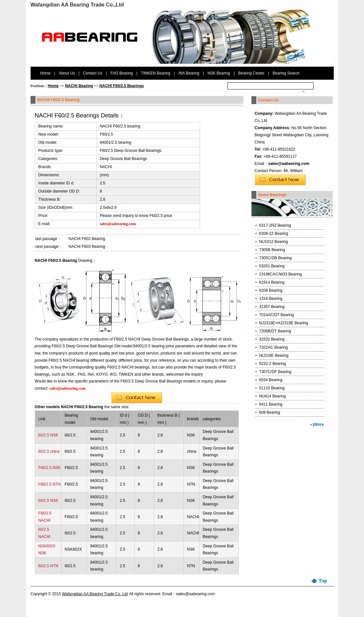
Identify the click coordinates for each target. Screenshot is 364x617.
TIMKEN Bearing (155, 73)
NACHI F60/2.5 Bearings (122, 86)
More (319, 424)
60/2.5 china (49, 451)
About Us (67, 73)
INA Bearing (189, 73)
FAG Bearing (122, 73)
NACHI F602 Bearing (87, 239)
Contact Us (93, 73)
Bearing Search (286, 73)
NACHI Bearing (79, 86)
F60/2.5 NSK (50, 468)
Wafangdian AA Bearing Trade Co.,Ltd (95, 594)
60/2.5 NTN (48, 566)
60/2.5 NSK (48, 435)
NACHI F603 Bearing (87, 247)
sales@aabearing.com (289, 164)
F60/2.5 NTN (50, 484)
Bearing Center (251, 73)
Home (46, 73)
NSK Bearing (219, 73)
